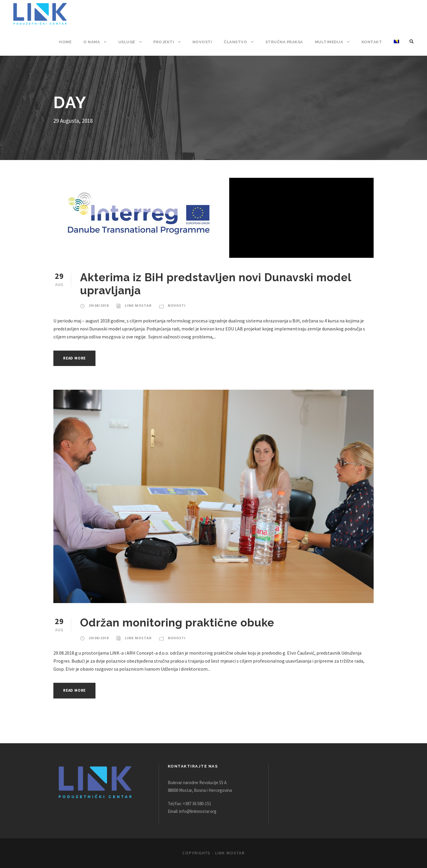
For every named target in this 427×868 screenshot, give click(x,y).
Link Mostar (137, 306)
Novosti (205, 42)
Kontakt (372, 42)
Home (69, 42)
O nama (95, 42)
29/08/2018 (98, 306)
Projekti (167, 42)
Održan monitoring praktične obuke (178, 622)
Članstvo (237, 42)
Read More (76, 358)
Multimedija (330, 42)
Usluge (130, 42)
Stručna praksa (285, 42)
